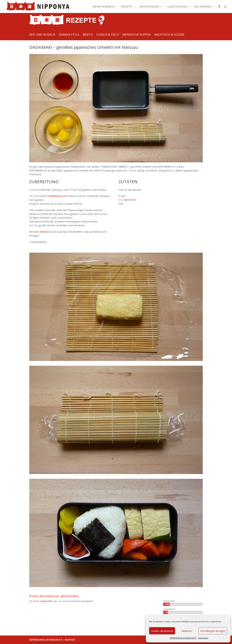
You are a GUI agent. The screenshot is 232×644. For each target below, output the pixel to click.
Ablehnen (187, 631)
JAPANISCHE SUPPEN (137, 35)
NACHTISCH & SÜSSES (169, 35)
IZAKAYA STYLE (69, 35)
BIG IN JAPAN (202, 7)
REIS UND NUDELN (42, 35)
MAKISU (45, 232)
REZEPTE (127, 7)
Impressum (203, 638)
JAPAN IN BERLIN (103, 7)
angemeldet (46, 601)
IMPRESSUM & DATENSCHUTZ (183, 638)
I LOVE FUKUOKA (177, 7)
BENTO (88, 35)
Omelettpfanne (56, 196)
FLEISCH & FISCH (108, 35)
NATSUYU (130, 200)
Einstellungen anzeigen (213, 631)
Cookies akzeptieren (162, 631)
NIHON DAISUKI (149, 7)
